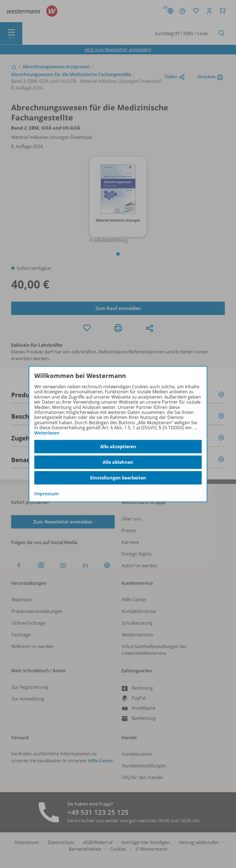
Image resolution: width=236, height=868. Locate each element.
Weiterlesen (47, 433)
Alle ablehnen (118, 462)
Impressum (46, 494)
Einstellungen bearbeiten (118, 478)
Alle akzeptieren (118, 447)
